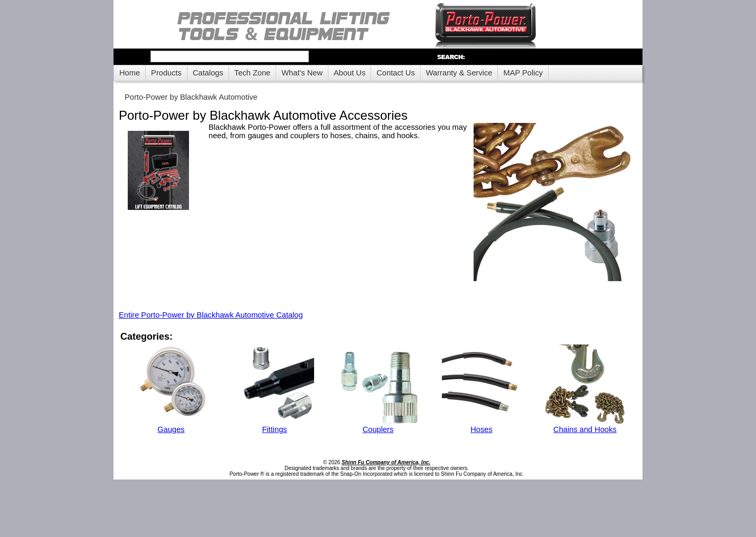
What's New (302, 73)
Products (166, 73)
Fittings (274, 429)
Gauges (171, 429)
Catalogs (208, 73)
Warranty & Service (459, 73)
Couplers (378, 429)
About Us (349, 73)
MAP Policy (523, 73)
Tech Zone (252, 73)
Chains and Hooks (585, 429)
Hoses (481, 429)
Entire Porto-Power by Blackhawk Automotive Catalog (211, 315)
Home (130, 73)
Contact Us (396, 73)
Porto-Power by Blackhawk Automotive (191, 97)
